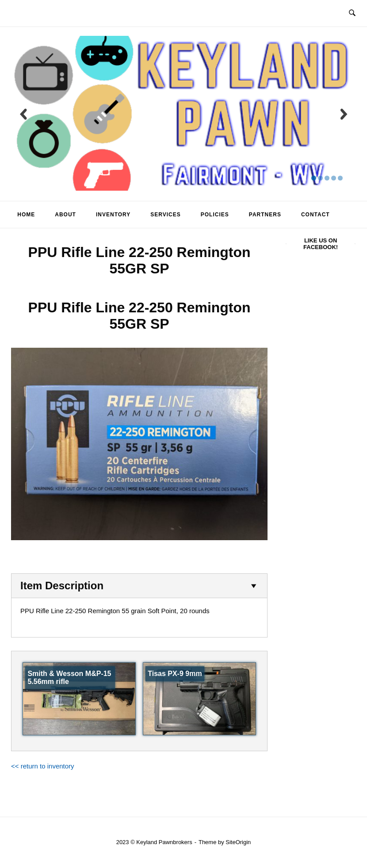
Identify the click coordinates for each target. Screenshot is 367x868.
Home (26, 215)
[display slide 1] (314, 178)
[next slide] (344, 114)
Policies (215, 215)
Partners (265, 215)
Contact (315, 215)
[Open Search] (352, 13)
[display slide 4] (334, 178)
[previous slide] (23, 114)
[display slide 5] (340, 178)
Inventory (113, 215)
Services (165, 215)
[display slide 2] (320, 178)
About (65, 215)
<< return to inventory (43, 766)
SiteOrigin (238, 842)
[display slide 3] (327, 178)
